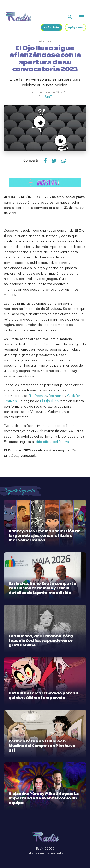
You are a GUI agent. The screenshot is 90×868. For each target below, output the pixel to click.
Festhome (56, 395)
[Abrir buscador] (70, 17)
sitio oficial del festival (53, 442)
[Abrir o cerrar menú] (81, 17)
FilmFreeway (38, 395)
